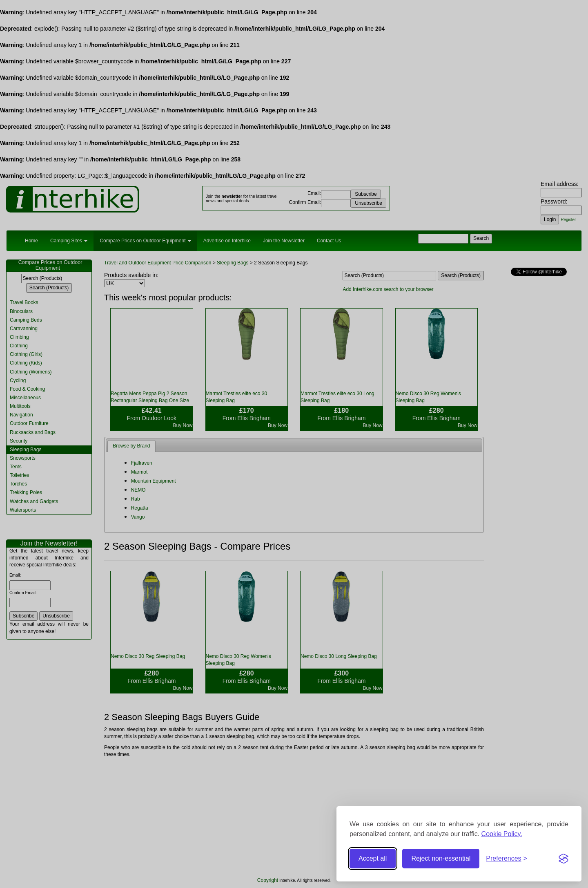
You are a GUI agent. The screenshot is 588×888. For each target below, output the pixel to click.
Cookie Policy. (502, 834)
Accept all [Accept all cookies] (373, 858)
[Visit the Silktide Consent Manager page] (563, 859)
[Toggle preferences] (507, 859)
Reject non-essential (441, 858)
